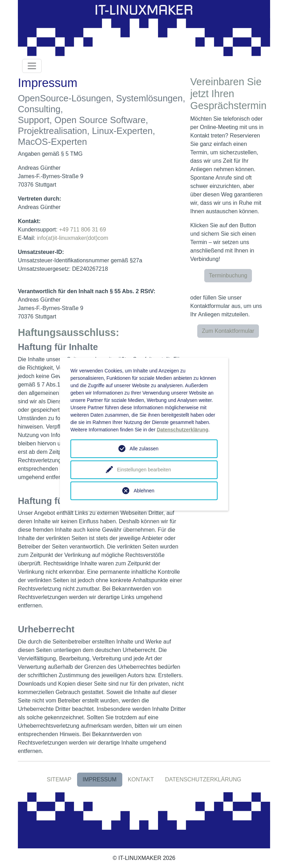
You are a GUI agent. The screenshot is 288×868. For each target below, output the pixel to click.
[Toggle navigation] (32, 66)
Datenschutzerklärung (182, 430)
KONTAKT (141, 779)
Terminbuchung (228, 275)
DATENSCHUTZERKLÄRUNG (203, 779)
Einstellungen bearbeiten (144, 470)
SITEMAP (59, 779)
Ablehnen (144, 491)
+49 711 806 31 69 (82, 230)
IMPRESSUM (100, 779)
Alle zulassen (144, 449)
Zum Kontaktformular (228, 331)
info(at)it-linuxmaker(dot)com (73, 238)
